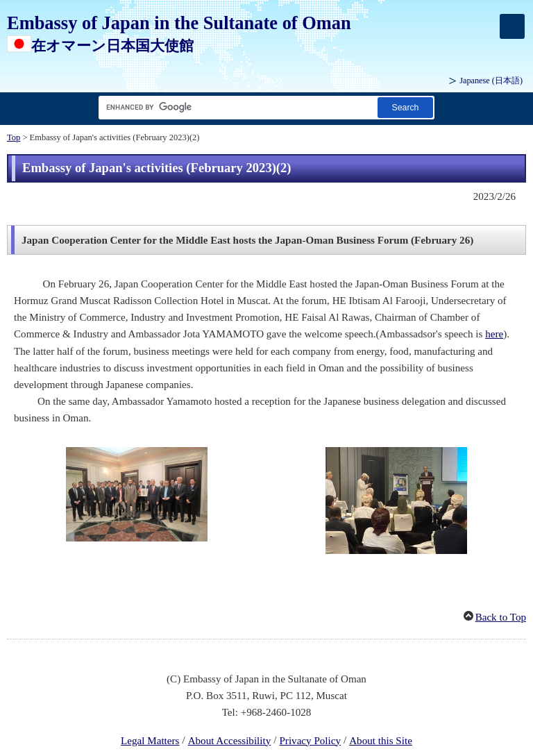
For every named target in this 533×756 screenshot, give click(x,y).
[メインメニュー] (512, 26)
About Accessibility (230, 741)
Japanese (491, 81)
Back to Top (501, 617)
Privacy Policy (310, 741)
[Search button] (405, 107)
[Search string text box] (235, 107)
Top (14, 137)
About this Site (381, 741)
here (494, 334)
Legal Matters (150, 741)
